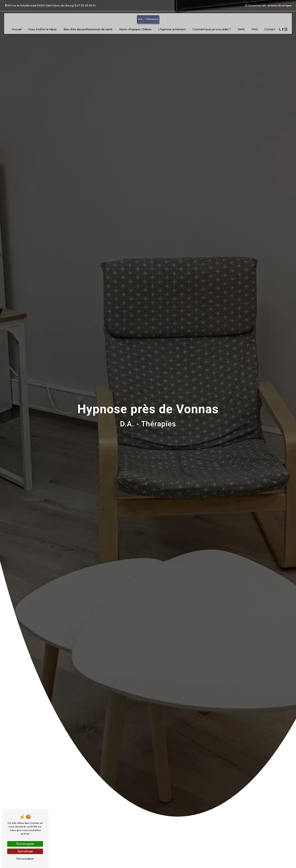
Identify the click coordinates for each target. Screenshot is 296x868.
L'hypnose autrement (172, 29)
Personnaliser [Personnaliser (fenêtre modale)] (25, 859)
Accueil (17, 29)
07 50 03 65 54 (85, 5)
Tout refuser (25, 851)
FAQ (255, 29)
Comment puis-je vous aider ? (212, 29)
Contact (270, 29)
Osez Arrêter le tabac (42, 29)
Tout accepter (25, 844)
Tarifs (241, 29)
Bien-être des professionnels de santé (88, 29)
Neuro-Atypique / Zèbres (135, 29)
